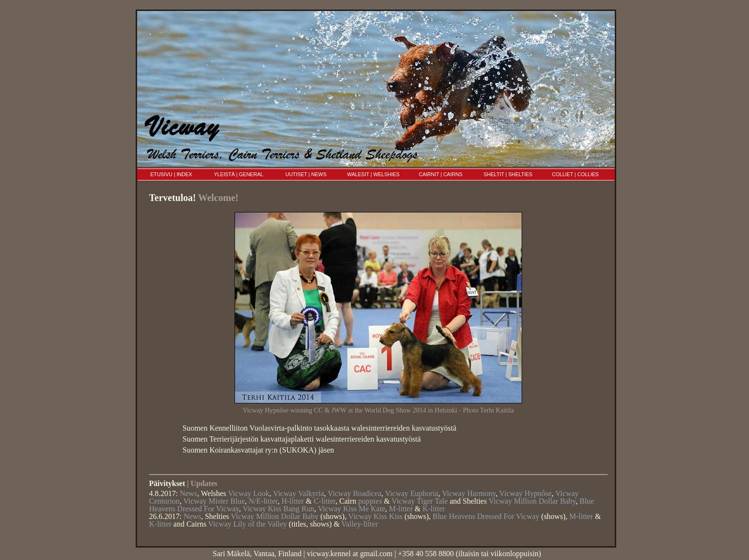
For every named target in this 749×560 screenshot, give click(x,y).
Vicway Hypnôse (525, 493)
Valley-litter (360, 524)
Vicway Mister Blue (214, 501)
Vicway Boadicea (354, 493)
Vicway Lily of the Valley (248, 524)
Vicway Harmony (469, 493)
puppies (370, 501)
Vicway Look (249, 493)
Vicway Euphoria (412, 493)
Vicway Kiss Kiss (375, 516)
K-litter (433, 509)
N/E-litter (263, 501)
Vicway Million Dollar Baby (532, 501)
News (188, 493)
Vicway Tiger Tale (420, 501)
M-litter (401, 509)
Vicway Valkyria (299, 493)
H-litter (293, 501)
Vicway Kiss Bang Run (278, 509)
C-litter (325, 501)
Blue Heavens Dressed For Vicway (486, 516)
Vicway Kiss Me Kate (351, 509)
